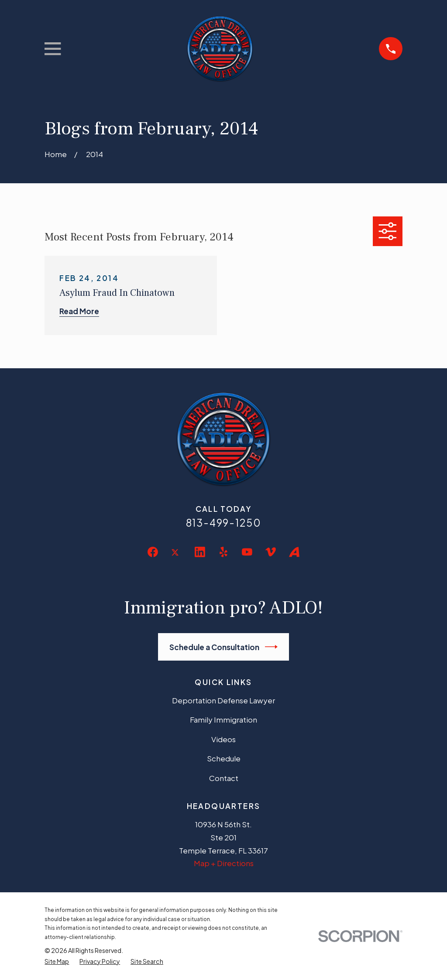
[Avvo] (294, 552)
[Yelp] (223, 552)
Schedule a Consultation (224, 647)
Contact (224, 778)
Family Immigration (223, 720)
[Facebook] (153, 552)
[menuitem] (57, 961)
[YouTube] (247, 552)
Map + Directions (224, 863)
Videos (223, 739)
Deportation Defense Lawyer (223, 700)
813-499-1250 (224, 523)
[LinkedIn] (200, 552)
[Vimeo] (271, 552)
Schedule (224, 758)
